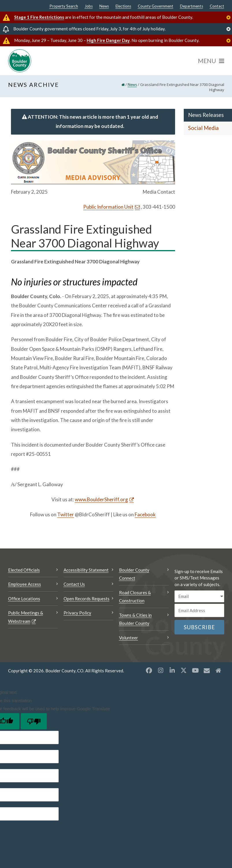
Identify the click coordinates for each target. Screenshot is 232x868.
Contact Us (74, 584)
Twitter (66, 514)
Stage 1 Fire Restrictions (39, 17)
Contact (217, 6)
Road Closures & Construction (135, 597)
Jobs (89, 6)
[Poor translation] (34, 721)
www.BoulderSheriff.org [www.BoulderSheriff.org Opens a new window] (101, 499)
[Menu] (211, 61)
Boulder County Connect (134, 574)
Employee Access (25, 584)
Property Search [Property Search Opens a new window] (64, 6)
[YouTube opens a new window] (195, 670)
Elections (123, 6)
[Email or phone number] (199, 610)
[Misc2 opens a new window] (218, 670)
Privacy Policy (77, 613)
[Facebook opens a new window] (149, 670)
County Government (156, 6)
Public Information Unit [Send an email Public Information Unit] (108, 207)
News (104, 6)
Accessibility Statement (86, 570)
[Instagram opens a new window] (161, 670)
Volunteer (129, 638)
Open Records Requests (87, 599)
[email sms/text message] (199, 596)
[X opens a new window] (184, 670)
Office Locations (24, 599)
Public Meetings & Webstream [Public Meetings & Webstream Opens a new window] (26, 617)
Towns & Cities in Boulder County (135, 619)
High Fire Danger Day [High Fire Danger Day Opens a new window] (108, 40)
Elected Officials (24, 570)
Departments (192, 6)
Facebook (145, 514)
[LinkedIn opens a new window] (172, 670)
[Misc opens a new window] (207, 670)
